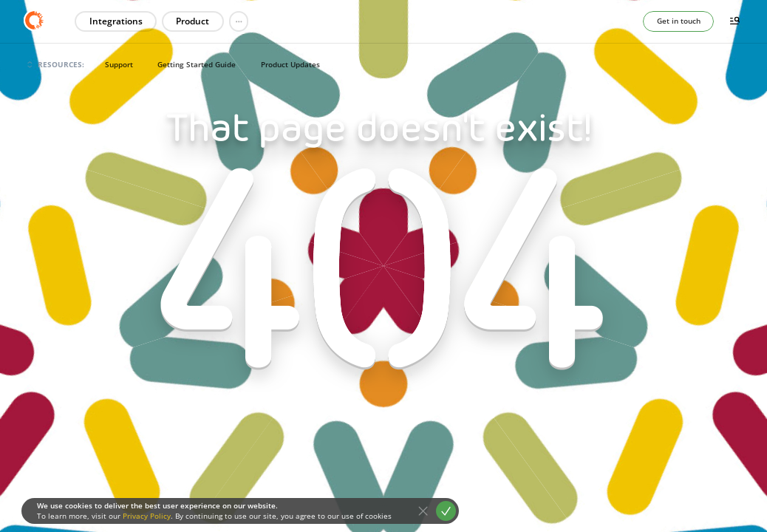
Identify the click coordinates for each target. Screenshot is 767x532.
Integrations (116, 21)
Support (119, 64)
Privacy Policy (147, 516)
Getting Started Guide (197, 64)
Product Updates (290, 64)
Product (192, 21)
